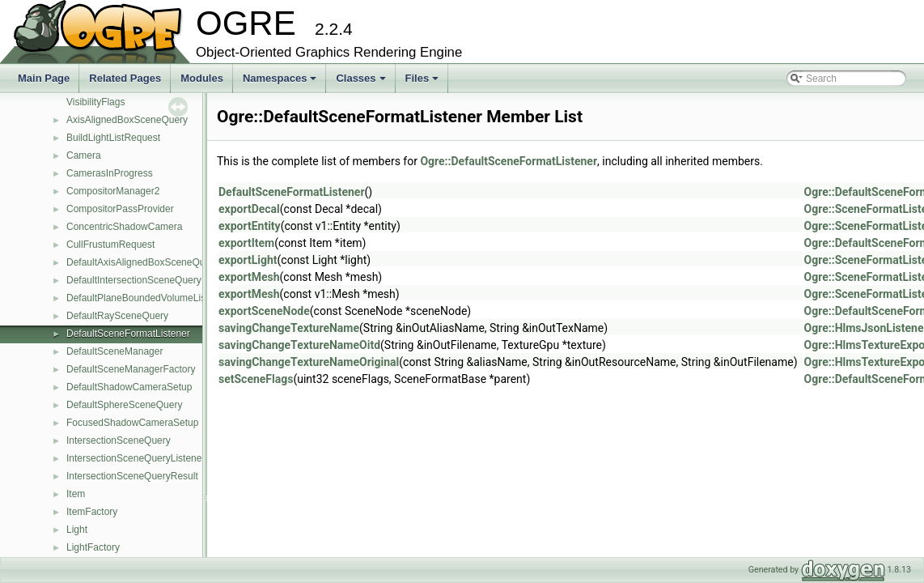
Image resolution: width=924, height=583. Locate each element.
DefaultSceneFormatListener (128, 334)
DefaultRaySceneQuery (117, 316)
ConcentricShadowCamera (124, 227)
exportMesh (249, 277)
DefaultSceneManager (114, 351)
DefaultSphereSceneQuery (124, 405)
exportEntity (250, 226)
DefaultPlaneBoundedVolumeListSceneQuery (164, 298)
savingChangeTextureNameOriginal (309, 362)
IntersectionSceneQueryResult (132, 476)
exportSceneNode (264, 311)
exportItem (246, 243)
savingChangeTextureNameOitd (299, 345)
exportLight (248, 260)
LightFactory (93, 547)
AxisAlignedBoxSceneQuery (127, 120)
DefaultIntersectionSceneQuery (134, 280)
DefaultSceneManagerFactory (131, 369)
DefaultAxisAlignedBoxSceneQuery (142, 262)
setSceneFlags (256, 379)
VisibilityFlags (95, 102)
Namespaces (281, 83)
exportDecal (249, 209)
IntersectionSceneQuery (119, 440)
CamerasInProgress (110, 173)
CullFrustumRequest (110, 245)
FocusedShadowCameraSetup (132, 423)
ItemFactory (92, 512)
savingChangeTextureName (289, 328)
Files (424, 83)
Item (76, 494)
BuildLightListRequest (113, 138)
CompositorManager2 (113, 191)
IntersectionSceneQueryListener (136, 458)
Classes (362, 83)
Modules (202, 78)
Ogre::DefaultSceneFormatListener (509, 161)
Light (77, 530)
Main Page (44, 78)
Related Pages (125, 78)
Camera (84, 155)
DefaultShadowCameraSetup (129, 387)
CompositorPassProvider (120, 209)
